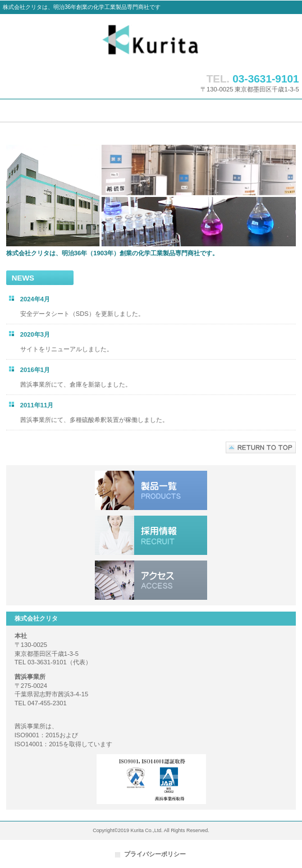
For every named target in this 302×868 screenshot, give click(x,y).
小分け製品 (151, 490)
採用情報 (151, 535)
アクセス (151, 580)
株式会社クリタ (151, 41)
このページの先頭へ (261, 447)
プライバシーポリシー (155, 854)
